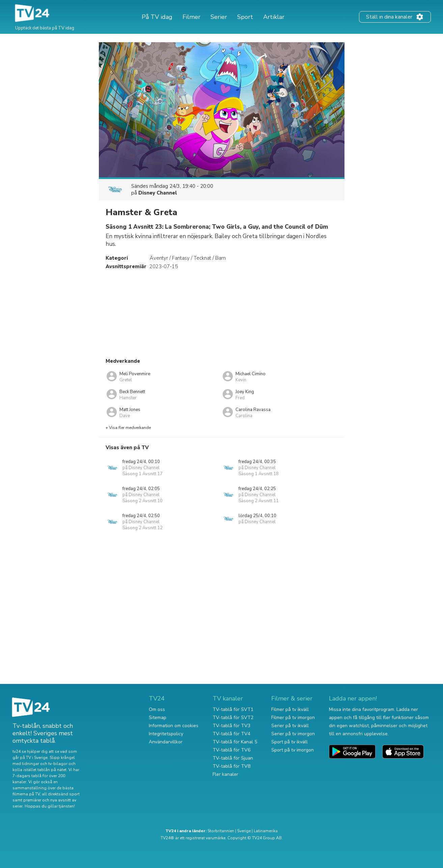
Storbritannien (221, 831)
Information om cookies (174, 726)
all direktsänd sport (61, 794)
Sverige (244, 831)
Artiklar (274, 17)
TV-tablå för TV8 (231, 766)
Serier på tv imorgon (293, 734)
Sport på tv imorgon (293, 750)
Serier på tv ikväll (290, 726)
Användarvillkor (166, 742)
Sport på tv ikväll (289, 742)
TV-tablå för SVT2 (233, 718)
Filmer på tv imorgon (293, 718)
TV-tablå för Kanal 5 (235, 742)
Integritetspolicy (166, 734)
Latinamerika (266, 831)
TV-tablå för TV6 (231, 750)
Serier (219, 17)
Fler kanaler (225, 774)
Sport (245, 17)
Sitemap (158, 718)
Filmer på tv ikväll (290, 709)
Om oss (157, 709)
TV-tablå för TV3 (231, 726)
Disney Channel (158, 193)
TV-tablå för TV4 (231, 734)
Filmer (191, 17)
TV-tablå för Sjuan (233, 758)
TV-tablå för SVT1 (233, 709)
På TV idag (157, 17)
